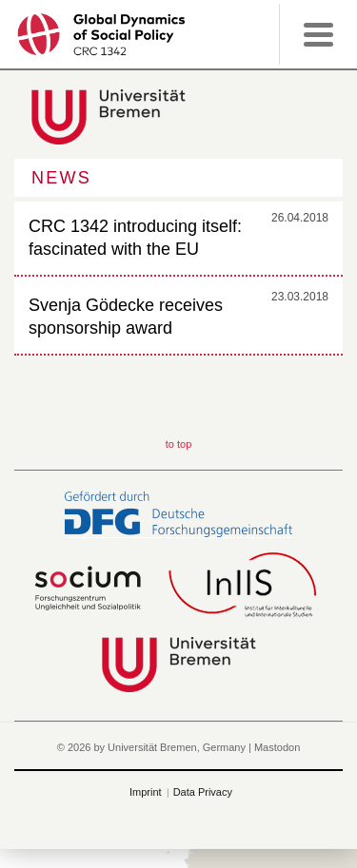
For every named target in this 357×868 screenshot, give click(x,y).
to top (179, 444)
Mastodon (277, 747)
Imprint (146, 792)
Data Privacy (203, 792)
